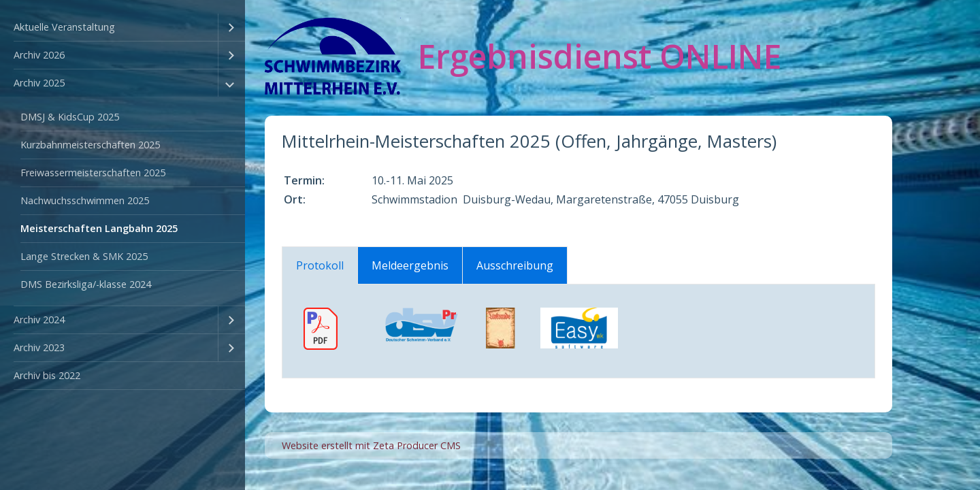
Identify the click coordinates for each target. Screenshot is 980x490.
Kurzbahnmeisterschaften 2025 (90, 145)
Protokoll (320, 265)
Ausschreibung (515, 265)
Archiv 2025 (39, 83)
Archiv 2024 (39, 320)
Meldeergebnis (410, 265)
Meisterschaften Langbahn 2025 (99, 228)
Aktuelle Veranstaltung (64, 27)
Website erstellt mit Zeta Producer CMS (371, 445)
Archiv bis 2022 (47, 375)
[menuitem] (122, 28)
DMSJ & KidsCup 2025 (70, 117)
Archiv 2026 (39, 55)
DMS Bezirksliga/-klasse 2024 (86, 284)
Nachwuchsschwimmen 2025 (85, 200)
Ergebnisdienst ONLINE (600, 56)
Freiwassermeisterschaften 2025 (93, 173)
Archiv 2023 (39, 347)
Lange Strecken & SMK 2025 (84, 256)
